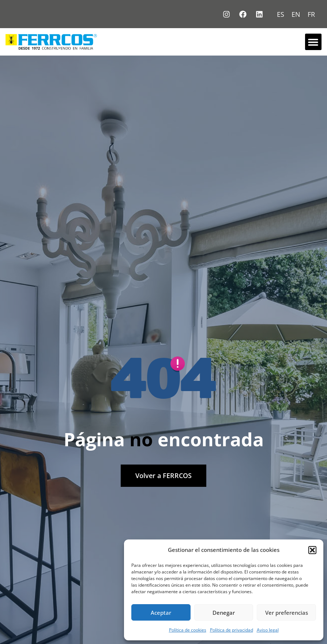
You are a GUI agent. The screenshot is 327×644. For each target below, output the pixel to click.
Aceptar (161, 613)
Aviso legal (268, 630)
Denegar (224, 613)
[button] (312, 550)
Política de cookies (188, 630)
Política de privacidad (232, 630)
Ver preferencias (287, 613)
